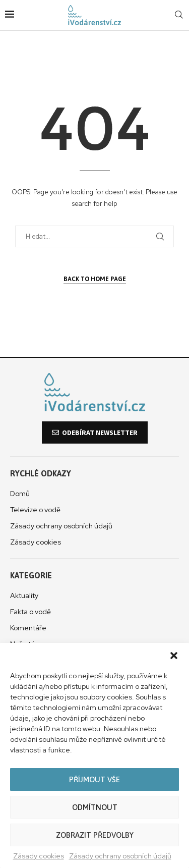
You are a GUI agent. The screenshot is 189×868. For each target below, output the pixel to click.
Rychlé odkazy (41, 473)
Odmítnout (95, 807)
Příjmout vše (94, 779)
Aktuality (24, 595)
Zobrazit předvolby (95, 835)
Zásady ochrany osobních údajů (120, 856)
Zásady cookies (39, 856)
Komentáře (28, 628)
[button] (174, 656)
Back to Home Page (95, 279)
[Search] (179, 15)
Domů (20, 494)
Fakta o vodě (30, 612)
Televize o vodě (35, 510)
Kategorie (31, 575)
